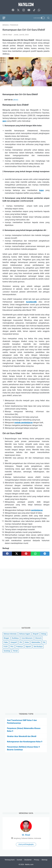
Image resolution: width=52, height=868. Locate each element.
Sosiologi (7, 651)
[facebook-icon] (13, 10)
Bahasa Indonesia (10, 634)
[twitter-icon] (18, 10)
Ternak (15, 651)
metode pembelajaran (24, 423)
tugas (41, 190)
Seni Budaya (38, 647)
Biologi (44, 634)
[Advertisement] (26, 597)
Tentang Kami (10, 860)
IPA (21, 642)
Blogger (6, 638)
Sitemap (44, 860)
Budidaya (15, 638)
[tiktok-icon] (34, 10)
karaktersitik (31, 302)
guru (4, 121)
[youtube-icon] (29, 10)
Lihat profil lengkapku (26, 844)
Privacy (37, 860)
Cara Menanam (27, 638)
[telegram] (45, 554)
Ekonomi (38, 638)
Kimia (27, 642)
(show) (16, 100)
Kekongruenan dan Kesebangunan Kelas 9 (25, 742)
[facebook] (7, 554)
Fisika (6, 642)
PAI (44, 642)
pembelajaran (37, 510)
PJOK (6, 647)
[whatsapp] (35, 554)
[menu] (5, 18)
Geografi (14, 642)
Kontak (19, 860)
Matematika (36, 642)
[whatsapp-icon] (39, 10)
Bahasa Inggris (25, 634)
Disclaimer (28, 860)
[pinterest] (26, 554)
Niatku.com (29, 864)
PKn (12, 647)
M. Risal (26, 835)
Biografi (36, 634)
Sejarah (28, 647)
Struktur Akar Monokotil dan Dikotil (22, 736)
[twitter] (17, 554)
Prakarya (19, 647)
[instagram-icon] (24, 10)
